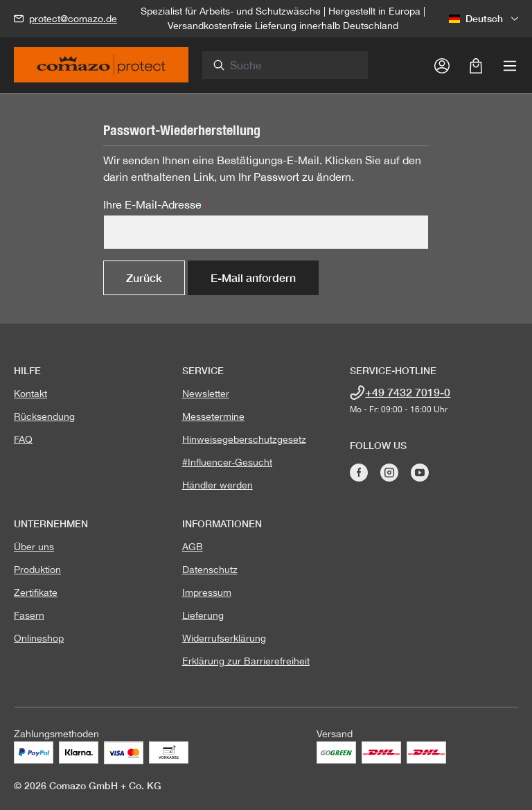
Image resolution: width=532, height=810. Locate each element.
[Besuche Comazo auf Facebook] (359, 473)
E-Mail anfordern (253, 278)
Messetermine (213, 416)
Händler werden (218, 485)
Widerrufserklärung (224, 638)
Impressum (207, 592)
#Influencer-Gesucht (227, 462)
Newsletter (206, 394)
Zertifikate (36, 592)
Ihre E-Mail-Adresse (156, 204)
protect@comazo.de (73, 19)
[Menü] (510, 65)
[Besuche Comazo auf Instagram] (389, 473)
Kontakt (30, 394)
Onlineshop (39, 638)
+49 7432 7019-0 (408, 392)
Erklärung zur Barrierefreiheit (246, 661)
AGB (193, 547)
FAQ (23, 439)
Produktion (37, 570)
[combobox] (293, 65)
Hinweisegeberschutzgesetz (244, 439)
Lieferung (203, 615)
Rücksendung (44, 416)
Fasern (29, 615)
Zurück (144, 278)
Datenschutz (210, 570)
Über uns (34, 547)
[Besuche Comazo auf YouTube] (420, 473)
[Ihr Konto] (442, 65)
